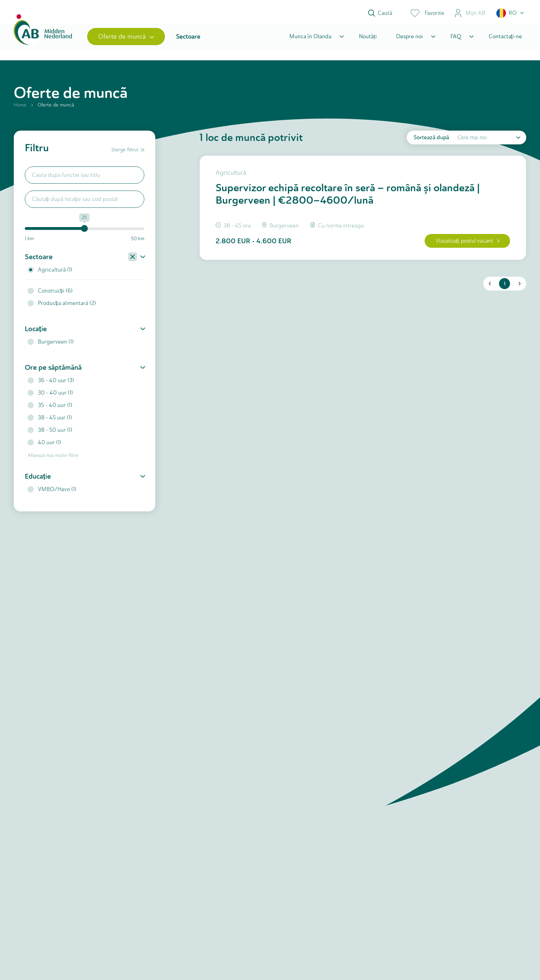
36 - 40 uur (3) (51, 383)
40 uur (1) (44, 445)
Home (20, 108)
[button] (511, 13)
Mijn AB (470, 13)
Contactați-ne (505, 39)
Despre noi (409, 39)
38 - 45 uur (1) (50, 420)
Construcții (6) (50, 293)
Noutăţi (368, 39)
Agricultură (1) (50, 272)
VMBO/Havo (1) (52, 492)
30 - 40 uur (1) (50, 395)
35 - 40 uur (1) (50, 408)
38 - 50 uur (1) (50, 433)
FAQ (456, 39)
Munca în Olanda (310, 39)
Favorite (427, 13)
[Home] (44, 39)
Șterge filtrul (128, 152)
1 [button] (504, 287)
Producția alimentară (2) (62, 306)
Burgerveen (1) (51, 344)
